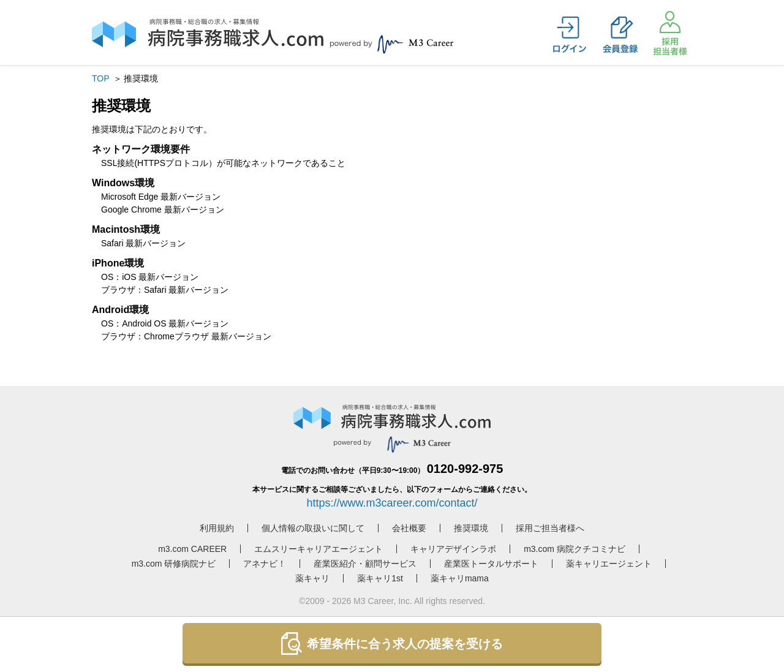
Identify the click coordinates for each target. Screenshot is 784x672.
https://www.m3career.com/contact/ (392, 503)
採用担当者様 (670, 33)
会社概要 (409, 528)
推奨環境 (471, 528)
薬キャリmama (460, 578)
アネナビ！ (265, 564)
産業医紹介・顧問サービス (365, 564)
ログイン (570, 35)
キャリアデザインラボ (453, 549)
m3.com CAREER (192, 549)
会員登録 (620, 35)
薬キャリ (312, 578)
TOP (100, 78)
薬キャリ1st (380, 578)
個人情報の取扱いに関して (313, 528)
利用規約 (217, 528)
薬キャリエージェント (609, 564)
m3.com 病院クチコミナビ (575, 549)
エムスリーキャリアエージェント (318, 549)
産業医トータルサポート (491, 564)
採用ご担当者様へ (550, 528)
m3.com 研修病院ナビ (174, 564)
